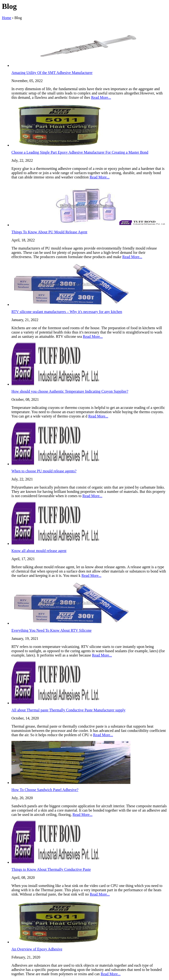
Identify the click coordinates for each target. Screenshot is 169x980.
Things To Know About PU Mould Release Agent (49, 232)
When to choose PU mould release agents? (44, 471)
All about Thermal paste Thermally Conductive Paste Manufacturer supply (68, 710)
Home (7, 18)
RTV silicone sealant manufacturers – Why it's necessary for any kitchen (67, 312)
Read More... (101, 97)
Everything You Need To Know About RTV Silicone (51, 630)
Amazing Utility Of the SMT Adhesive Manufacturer (52, 73)
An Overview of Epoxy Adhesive (37, 949)
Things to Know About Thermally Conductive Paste (51, 869)
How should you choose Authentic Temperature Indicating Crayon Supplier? (70, 391)
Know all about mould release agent (39, 551)
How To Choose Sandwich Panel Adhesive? (45, 790)
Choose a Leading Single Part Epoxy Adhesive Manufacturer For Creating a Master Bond (80, 152)
